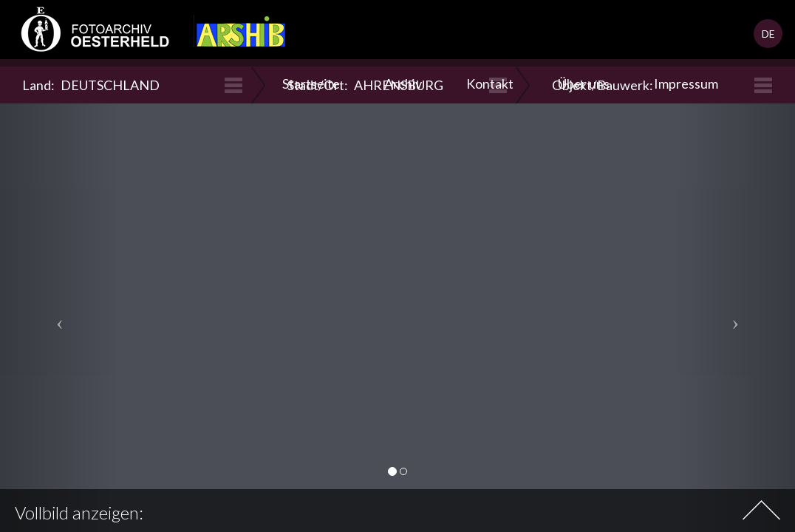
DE (768, 34)
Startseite (311, 83)
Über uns (584, 83)
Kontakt (490, 83)
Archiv (403, 83)
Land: (91, 85)
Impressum (686, 83)
